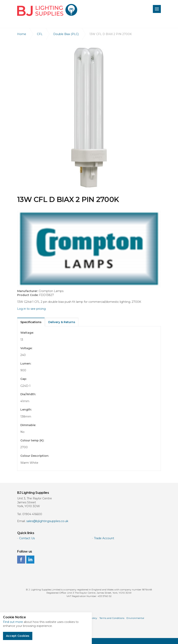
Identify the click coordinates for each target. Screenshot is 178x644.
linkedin (30, 560)
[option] (89, 118)
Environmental (135, 618)
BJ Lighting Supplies (47, 10)
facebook (21, 560)
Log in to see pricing (31, 309)
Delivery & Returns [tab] (62, 322)
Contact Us (27, 538)
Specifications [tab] (31, 322)
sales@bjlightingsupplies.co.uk (47, 521)
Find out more (13, 622)
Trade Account (104, 538)
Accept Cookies (18, 636)
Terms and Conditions (112, 618)
